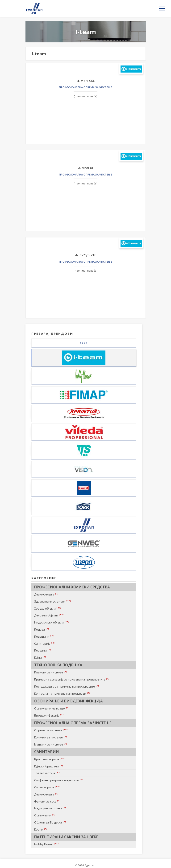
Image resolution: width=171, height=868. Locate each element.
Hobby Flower (46, 844)
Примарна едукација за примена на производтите (72, 679)
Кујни (40, 657)
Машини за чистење (51, 744)
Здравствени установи (53, 601)
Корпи (41, 829)
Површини (44, 636)
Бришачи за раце (49, 759)
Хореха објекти (48, 608)
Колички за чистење (51, 737)
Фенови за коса (47, 801)
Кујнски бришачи (49, 766)
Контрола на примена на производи (62, 693)
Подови (42, 629)
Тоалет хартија (47, 773)
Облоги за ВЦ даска (50, 822)
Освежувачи (45, 815)
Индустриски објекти (52, 622)
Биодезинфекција (49, 715)
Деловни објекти (49, 615)
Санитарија (44, 644)
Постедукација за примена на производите (67, 686)
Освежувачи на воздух (52, 708)
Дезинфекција (46, 594)
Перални (43, 650)
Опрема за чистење (51, 730)
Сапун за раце (47, 787)
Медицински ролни (50, 808)
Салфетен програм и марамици (59, 780)
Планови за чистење (51, 672)
